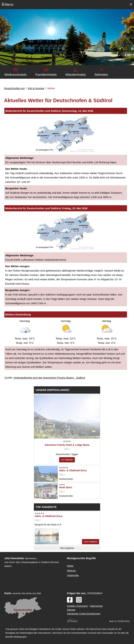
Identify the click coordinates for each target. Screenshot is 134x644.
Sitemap (71, 610)
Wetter (70, 566)
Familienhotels (46, 75)
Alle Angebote (67, 548)
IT (131, 5)
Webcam (71, 571)
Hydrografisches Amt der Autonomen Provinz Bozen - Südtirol (49, 378)
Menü (9, 5)
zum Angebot (91, 542)
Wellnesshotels (15, 75)
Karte (8, 593)
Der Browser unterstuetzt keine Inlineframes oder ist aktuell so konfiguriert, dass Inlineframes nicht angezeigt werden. (33, 591)
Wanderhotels (76, 75)
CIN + (67, 449)
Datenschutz (96, 606)
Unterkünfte (73, 575)
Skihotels (101, 75)
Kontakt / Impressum (77, 606)
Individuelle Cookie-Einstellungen (84, 614)
